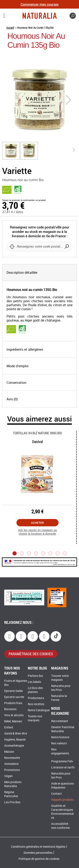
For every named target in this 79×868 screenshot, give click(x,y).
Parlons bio (35, 676)
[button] (68, 100)
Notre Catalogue (39, 710)
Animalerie (11, 764)
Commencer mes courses (40, 4)
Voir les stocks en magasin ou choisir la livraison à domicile (37, 532)
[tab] (39, 272)
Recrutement (60, 721)
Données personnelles (38, 853)
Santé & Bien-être (16, 734)
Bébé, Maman (13, 721)
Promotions (12, 770)
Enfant (9, 727)
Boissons (10, 709)
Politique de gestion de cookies (39, 859)
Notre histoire (60, 737)
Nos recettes (36, 704)
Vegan (8, 776)
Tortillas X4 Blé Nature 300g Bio (37, 433)
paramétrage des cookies (31, 654)
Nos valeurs (59, 743)
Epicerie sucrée (14, 697)
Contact (56, 794)
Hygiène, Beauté (15, 740)
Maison (9, 752)
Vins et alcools (14, 715)
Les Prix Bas (12, 802)
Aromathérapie (14, 746)
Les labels (34, 682)
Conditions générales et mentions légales (38, 847)
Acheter (37, 523)
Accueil (10, 28)
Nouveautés (12, 758)
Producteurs (36, 698)
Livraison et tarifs (63, 767)
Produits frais (13, 703)
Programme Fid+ (62, 761)
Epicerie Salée (13, 691)
